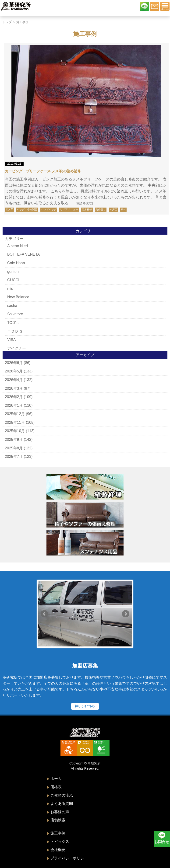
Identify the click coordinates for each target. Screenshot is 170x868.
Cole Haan (16, 263)
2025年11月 (15, 422)
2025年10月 (15, 431)
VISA (11, 340)
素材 (123, 209)
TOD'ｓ (13, 323)
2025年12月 (15, 414)
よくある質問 (62, 804)
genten (13, 272)
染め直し (101, 209)
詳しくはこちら (85, 706)
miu (10, 289)
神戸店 (113, 209)
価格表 (56, 787)
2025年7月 (14, 457)
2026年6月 (14, 363)
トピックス (60, 842)
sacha (12, 306)
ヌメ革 (9, 209)
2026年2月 (14, 397)
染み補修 (87, 209)
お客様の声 (60, 812)
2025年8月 (14, 448)
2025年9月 (14, 439)
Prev (44, 614)
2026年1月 (14, 405)
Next (126, 614)
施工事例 (58, 833)
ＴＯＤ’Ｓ (15, 331)
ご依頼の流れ (62, 795)
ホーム (56, 779)
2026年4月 (14, 380)
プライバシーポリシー (69, 858)
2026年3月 (14, 388)
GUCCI (13, 280)
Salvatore (15, 314)
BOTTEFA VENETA (23, 254)
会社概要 (58, 850)
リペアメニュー (69, 209)
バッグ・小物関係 (27, 209)
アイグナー (17, 348)
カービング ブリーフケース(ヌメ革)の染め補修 (43, 171)
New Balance (18, 297)
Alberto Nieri (18, 246)
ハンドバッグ (49, 209)
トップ (7, 22)
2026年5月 (14, 371)
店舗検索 (58, 820)
